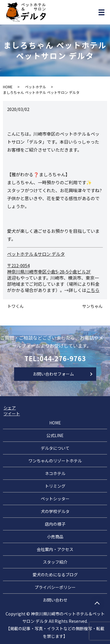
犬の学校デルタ (55, 511)
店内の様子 (55, 524)
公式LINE (55, 435)
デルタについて (55, 448)
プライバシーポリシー (55, 587)
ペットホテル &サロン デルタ (36, 254)
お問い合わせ (55, 600)
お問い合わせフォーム (53, 374)
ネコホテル (55, 473)
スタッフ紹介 (55, 562)
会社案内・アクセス (55, 549)
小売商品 (55, 537)
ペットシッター (55, 499)
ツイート (12, 414)
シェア (10, 408)
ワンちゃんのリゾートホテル (55, 461)
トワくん (16, 306)
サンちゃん (92, 306)
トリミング (55, 486)
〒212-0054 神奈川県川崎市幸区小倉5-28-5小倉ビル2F (49, 268)
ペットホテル (35, 87)
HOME (8, 87)
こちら (93, 290)
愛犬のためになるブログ (55, 575)
